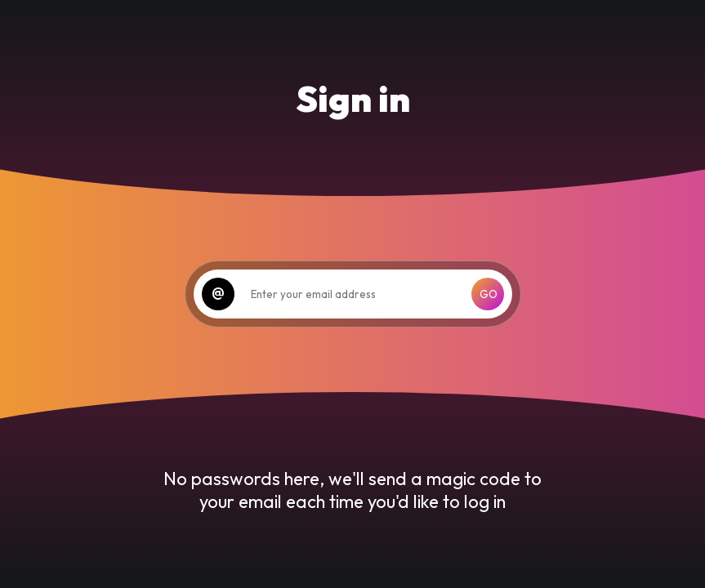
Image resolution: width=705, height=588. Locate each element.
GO (489, 294)
